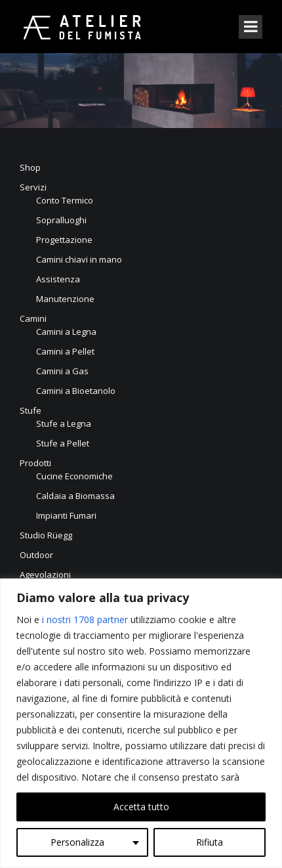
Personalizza (77, 842)
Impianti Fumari (66, 515)
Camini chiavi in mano (79, 259)
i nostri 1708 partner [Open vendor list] (85, 619)
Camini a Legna (66, 332)
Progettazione (64, 240)
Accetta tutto (141, 807)
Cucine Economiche (74, 476)
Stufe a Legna (64, 423)
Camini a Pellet (65, 351)
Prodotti (35, 463)
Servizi (33, 187)
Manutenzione (65, 299)
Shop (30, 167)
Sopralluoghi (61, 220)
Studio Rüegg (46, 535)
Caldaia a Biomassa (75, 496)
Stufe (30, 410)
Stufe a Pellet (63, 443)
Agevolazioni (45, 575)
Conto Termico (65, 200)
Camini (33, 318)
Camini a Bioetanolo (76, 391)
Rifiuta (210, 842)
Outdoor (36, 555)
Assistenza (58, 279)
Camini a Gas (62, 371)
